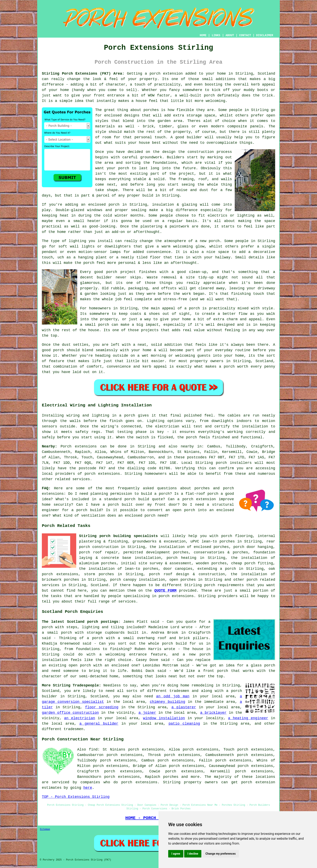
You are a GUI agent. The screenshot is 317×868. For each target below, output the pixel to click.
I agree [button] (176, 854)
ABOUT (230, 35)
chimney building (167, 702)
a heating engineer (248, 718)
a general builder (99, 724)
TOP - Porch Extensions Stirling (76, 797)
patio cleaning (184, 724)
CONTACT (245, 35)
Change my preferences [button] (220, 854)
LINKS (216, 35)
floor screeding (102, 707)
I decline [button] (193, 854)
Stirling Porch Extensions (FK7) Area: (83, 74)
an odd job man (173, 696)
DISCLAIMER (265, 35)
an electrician (80, 718)
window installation (164, 718)
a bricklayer (213, 713)
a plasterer (184, 707)
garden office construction (70, 713)
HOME (203, 35)
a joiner (147, 713)
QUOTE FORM (165, 591)
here (88, 788)
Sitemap (45, 829)
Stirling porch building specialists (118, 536)
